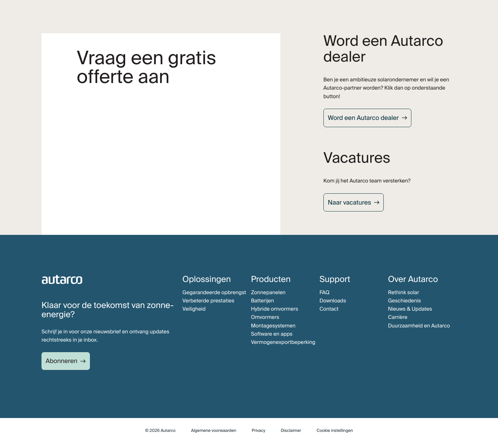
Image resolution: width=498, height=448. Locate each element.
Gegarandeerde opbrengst (214, 292)
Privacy (258, 431)
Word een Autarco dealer (363, 118)
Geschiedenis (404, 301)
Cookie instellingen (335, 431)
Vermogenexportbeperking (283, 342)
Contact (329, 309)
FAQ (324, 292)
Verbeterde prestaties (208, 301)
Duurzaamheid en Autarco (419, 326)
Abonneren (62, 361)
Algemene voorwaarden (214, 431)
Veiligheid (194, 309)
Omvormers (265, 317)
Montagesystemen (273, 326)
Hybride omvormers (275, 309)
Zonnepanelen (268, 292)
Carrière (398, 317)
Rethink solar (403, 292)
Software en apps (272, 334)
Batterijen (263, 301)
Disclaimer (291, 431)
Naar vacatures (349, 202)
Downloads (333, 301)
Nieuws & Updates (410, 309)
